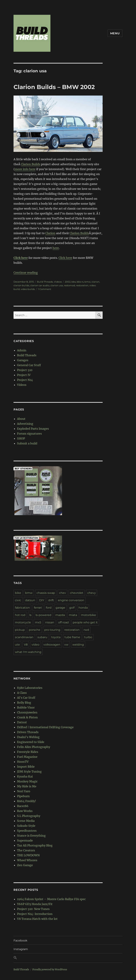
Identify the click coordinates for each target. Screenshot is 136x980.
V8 (26, 645)
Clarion (50, 233)
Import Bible (26, 767)
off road (63, 622)
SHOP (21, 438)
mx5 (38, 622)
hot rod (20, 615)
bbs (74, 282)
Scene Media (26, 821)
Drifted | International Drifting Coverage (45, 727)
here (56, 248)
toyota (56, 637)
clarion (95, 282)
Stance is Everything (31, 836)
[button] (68, 958)
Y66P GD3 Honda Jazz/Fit (35, 904)
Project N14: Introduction (35, 914)
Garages (23, 360)
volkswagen (52, 645)
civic (18, 600)
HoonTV (23, 762)
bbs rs (80, 282)
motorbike (88, 615)
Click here (65, 258)
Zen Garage (25, 865)
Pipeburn (23, 796)
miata (73, 615)
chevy (92, 593)
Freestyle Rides (28, 752)
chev (62, 593)
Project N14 (25, 380)
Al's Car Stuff (26, 698)
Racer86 (23, 806)
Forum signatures (29, 434)
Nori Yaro (24, 791)
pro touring (52, 630)
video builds (28, 289)
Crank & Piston (27, 717)
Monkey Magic (27, 781)
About (21, 419)
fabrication (22, 608)
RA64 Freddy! (27, 801)
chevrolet (77, 593)
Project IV (24, 375)
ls (30, 615)
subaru (42, 637)
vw (66, 645)
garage (60, 608)
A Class (22, 693)
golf (72, 608)
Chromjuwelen (27, 712)
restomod (69, 285)
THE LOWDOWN (28, 855)
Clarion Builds (31, 164)
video (35, 645)
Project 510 (25, 370)
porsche (35, 630)
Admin (22, 350)
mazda (60, 615)
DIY (42, 600)
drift (51, 600)
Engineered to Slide (31, 742)
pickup (20, 630)
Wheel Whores (27, 860)
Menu (115, 33)
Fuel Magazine (27, 757)
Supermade (25, 840)
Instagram (21, 949)
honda (83, 608)
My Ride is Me (27, 786)
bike (18, 593)
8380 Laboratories (30, 688)
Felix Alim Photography (34, 747)
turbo (88, 637)
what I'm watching (28, 652)
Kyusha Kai (25, 776)
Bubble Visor (26, 707)
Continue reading (26, 273)
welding (78, 645)
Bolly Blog (24, 703)
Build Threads (45, 282)
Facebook (20, 941)
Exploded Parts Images (33, 429)
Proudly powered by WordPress (50, 970)
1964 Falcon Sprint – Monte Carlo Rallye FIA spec (51, 899)
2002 (68, 282)
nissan (50, 622)
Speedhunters (27, 831)
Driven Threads (28, 732)
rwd (86, 630)
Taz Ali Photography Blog (35, 845)
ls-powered (43, 615)
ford (49, 608)
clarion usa (57, 285)
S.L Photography (29, 816)
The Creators (26, 850)
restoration (82, 285)
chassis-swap (46, 593)
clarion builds (21, 285)
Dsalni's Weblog (28, 737)
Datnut (22, 722)
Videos (58, 282)
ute (17, 645)
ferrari (38, 608)
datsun (30, 600)
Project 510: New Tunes (33, 909)
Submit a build (27, 443)
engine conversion (71, 600)
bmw (88, 282)
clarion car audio (40, 285)
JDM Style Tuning (29, 772)
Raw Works (25, 811)
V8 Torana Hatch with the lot (37, 919)
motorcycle (23, 622)
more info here (25, 169)
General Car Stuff (29, 365)
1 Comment (45, 289)
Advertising (25, 424)
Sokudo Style (26, 826)
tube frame (72, 637)
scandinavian (24, 637)
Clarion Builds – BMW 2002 (54, 87)
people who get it (85, 622)
